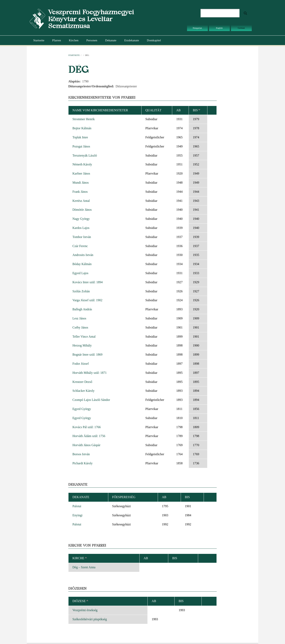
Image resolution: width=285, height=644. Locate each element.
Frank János (80, 192)
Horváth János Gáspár (86, 445)
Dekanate (111, 40)
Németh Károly (82, 164)
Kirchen (74, 40)
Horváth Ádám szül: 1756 (89, 436)
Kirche (80, 558)
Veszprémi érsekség (85, 610)
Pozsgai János (81, 146)
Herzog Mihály (82, 345)
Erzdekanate (132, 40)
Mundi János (81, 183)
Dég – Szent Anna (84, 567)
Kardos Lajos (81, 228)
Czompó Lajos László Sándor (91, 400)
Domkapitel (154, 40)
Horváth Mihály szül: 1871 (90, 373)
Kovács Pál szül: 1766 (87, 427)
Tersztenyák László (85, 155)
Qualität (153, 110)
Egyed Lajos (80, 273)
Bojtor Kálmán (82, 128)
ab (178, 110)
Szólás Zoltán (81, 291)
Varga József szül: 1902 (87, 300)
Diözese (81, 601)
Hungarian (197, 28)
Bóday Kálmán (82, 264)
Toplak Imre (80, 137)
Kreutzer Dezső (82, 382)
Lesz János (79, 318)
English (219, 28)
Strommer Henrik (84, 119)
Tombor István (82, 237)
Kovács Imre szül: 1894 (87, 282)
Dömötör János (82, 210)
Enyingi (77, 515)
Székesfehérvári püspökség (90, 619)
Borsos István (81, 454)
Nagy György (81, 219)
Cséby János (80, 327)
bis (197, 110)
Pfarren (57, 40)
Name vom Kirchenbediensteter (100, 110)
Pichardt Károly (83, 463)
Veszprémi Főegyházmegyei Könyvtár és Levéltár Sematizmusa (91, 19)
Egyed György (82, 409)
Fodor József (81, 364)
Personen (92, 40)
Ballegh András (82, 309)
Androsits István (83, 255)
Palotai (77, 506)
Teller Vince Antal (84, 337)
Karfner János (81, 173)
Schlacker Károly (84, 391)
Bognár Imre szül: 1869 (87, 355)
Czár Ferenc (80, 246)
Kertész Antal (81, 201)
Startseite (39, 40)
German (241, 28)
